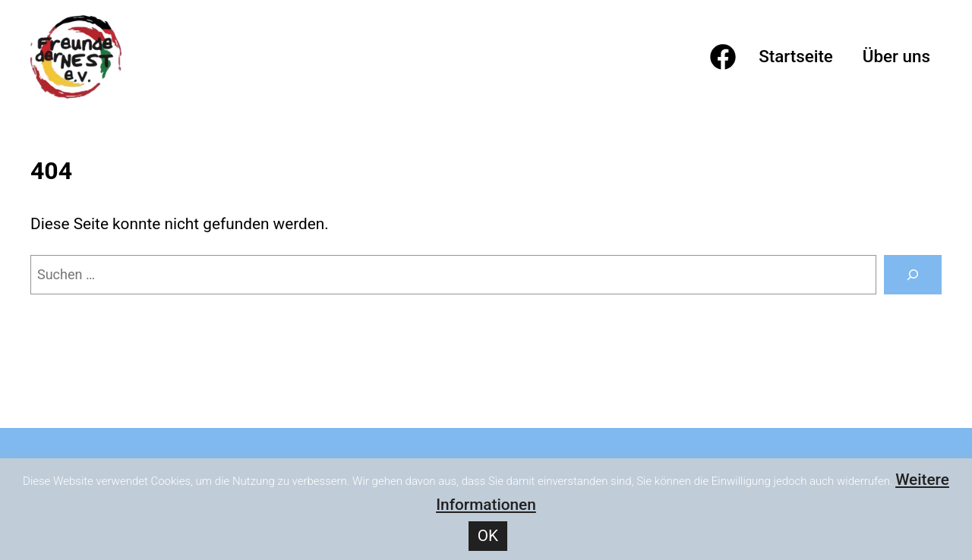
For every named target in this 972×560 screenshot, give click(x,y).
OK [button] (488, 536)
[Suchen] (913, 275)
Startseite (796, 56)
